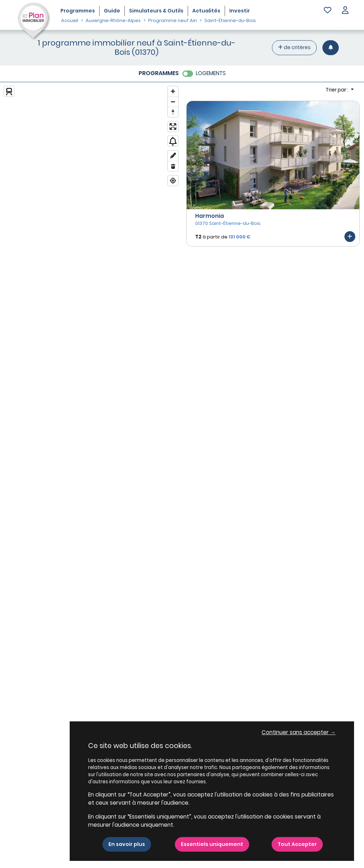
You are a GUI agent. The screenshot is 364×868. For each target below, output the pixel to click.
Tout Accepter (297, 844)
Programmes (78, 11)
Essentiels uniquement (212, 844)
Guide (112, 11)
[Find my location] (173, 181)
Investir (240, 11)
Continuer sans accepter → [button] (299, 732)
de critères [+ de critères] (294, 47)
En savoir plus (127, 844)
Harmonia (210, 216)
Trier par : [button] (338, 90)
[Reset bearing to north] (173, 112)
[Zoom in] (173, 91)
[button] (345, 11)
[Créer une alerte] (331, 48)
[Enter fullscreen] (173, 127)
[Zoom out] (173, 102)
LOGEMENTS (211, 73)
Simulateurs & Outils (156, 11)
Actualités (206, 11)
